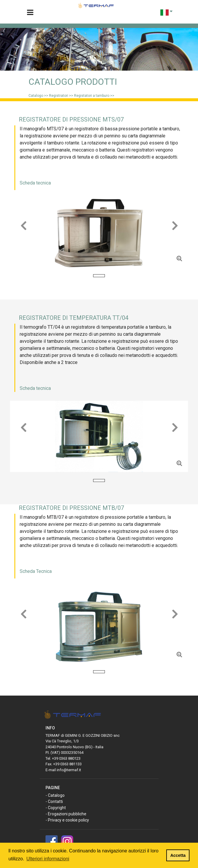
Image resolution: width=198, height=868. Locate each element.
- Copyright (56, 808)
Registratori (59, 96)
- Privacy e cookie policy (67, 820)
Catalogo (36, 96)
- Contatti (54, 802)
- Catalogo (55, 795)
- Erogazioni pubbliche (66, 814)
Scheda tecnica (35, 183)
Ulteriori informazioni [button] (48, 859)
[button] (23, 233)
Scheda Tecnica (36, 571)
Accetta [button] (178, 855)
